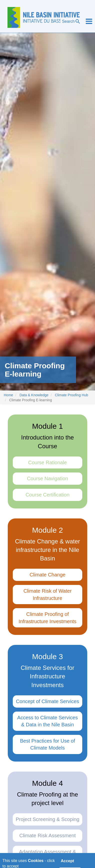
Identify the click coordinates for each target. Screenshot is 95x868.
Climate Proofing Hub (71, 395)
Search (71, 21)
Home (8, 395)
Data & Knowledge (34, 395)
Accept (67, 862)
